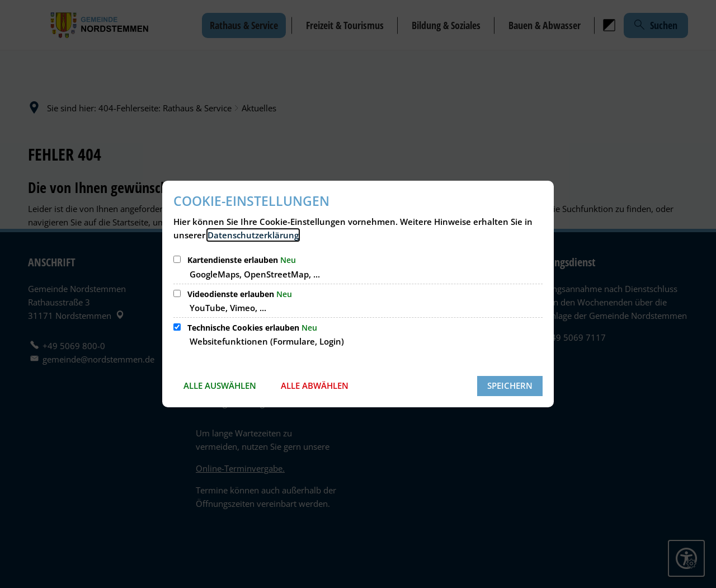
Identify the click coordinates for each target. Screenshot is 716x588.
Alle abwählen (315, 385)
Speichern (510, 385)
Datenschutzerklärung (253, 235)
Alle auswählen (220, 385)
